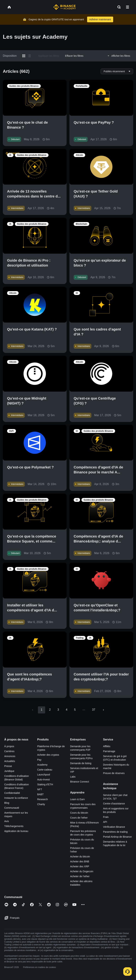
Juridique (9, 771)
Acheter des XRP (80, 866)
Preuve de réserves (114, 773)
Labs (73, 777)
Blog (7, 803)
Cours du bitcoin (79, 813)
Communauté (12, 808)
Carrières (9, 751)
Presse (8, 766)
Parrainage (109, 751)
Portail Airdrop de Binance (117, 837)
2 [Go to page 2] (50, 710)
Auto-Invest (43, 780)
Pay (39, 760)
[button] (127, 7)
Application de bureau (16, 831)
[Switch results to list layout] (29, 56)
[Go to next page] (103, 710)
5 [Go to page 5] (75, 710)
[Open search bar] (118, 7)
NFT (40, 789)
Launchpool (44, 775)
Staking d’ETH (45, 784)
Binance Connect (80, 782)
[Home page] (65, 7)
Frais (106, 817)
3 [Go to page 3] (58, 710)
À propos (9, 746)
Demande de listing (81, 763)
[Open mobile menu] (127, 7)
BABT (40, 794)
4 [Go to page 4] (66, 710)
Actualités (10, 761)
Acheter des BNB (80, 861)
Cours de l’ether (79, 818)
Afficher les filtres (118, 56)
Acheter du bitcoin (80, 857)
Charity (41, 804)
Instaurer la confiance (16, 798)
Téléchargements (14, 826)
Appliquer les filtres (49, 56)
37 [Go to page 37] (94, 710)
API (105, 822)
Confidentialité (12, 793)
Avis (7, 821)
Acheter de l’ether (80, 876)
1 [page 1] (42, 710)
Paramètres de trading (115, 832)
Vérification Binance (114, 827)
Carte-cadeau (45, 770)
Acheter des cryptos (48, 755)
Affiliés (107, 746)
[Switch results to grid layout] (24, 56)
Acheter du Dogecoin (82, 871)
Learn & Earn (77, 799)
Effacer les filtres (74, 56)
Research (42, 799)
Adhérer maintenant (100, 19)
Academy (42, 765)
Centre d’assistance (114, 804)
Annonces (10, 756)
